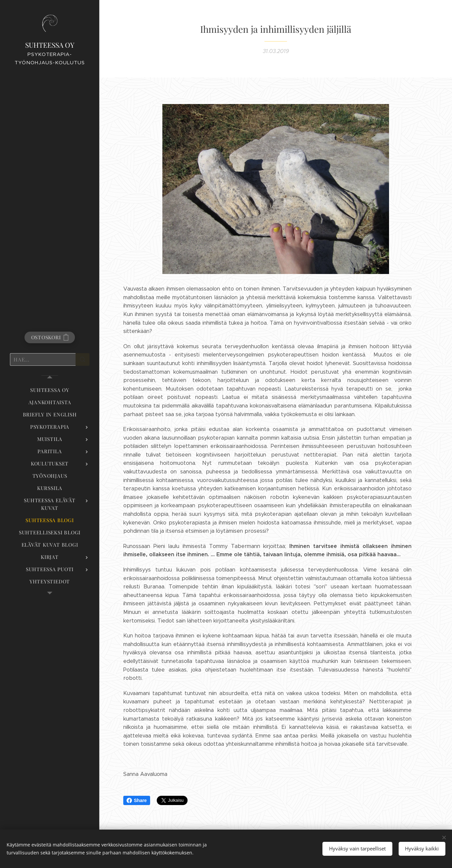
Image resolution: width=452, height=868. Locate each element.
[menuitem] (50, 390)
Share (137, 800)
